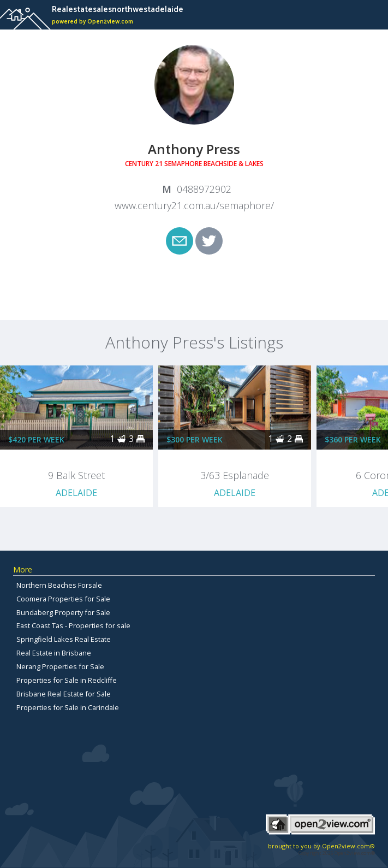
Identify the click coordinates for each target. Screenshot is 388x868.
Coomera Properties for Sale (63, 599)
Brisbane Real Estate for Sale (64, 694)
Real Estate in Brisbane (54, 653)
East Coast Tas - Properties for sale (73, 625)
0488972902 (204, 189)
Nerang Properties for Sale (60, 666)
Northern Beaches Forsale (59, 585)
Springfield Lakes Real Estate (64, 639)
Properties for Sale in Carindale (68, 707)
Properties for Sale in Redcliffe (67, 680)
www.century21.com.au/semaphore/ (194, 205)
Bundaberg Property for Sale (63, 612)
